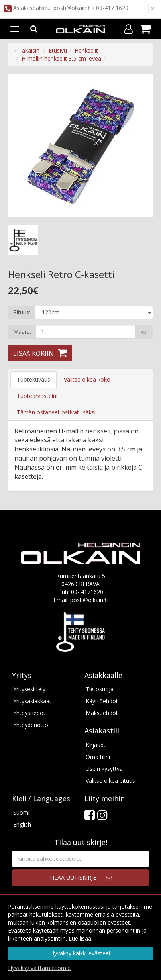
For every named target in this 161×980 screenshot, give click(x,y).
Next (139, 145)
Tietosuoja (100, 689)
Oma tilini (98, 757)
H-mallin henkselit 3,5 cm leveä (61, 58)
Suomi (21, 812)
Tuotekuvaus (33, 379)
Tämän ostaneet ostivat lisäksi (56, 412)
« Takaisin (27, 50)
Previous (22, 145)
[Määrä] (86, 332)
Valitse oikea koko (87, 379)
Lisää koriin (33, 353)
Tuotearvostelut (37, 396)
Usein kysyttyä (104, 769)
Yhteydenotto (31, 725)
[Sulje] (153, 9)
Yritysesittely (29, 689)
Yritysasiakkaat (32, 701)
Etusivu (58, 50)
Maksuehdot (102, 713)
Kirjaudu (96, 745)
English (22, 824)
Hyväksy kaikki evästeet (80, 953)
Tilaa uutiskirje (73, 877)
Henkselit (86, 50)
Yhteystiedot (29, 713)
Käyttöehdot (102, 701)
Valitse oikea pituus (110, 781)
